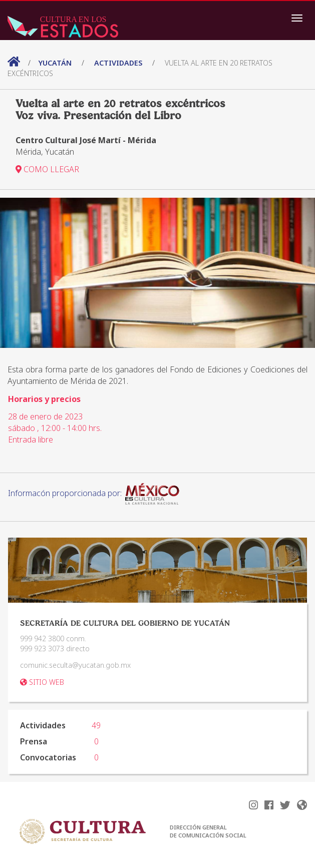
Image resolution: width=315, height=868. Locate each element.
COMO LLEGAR (47, 169)
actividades (118, 63)
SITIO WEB (42, 682)
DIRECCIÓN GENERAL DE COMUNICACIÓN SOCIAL (208, 831)
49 (96, 725)
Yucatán (56, 63)
